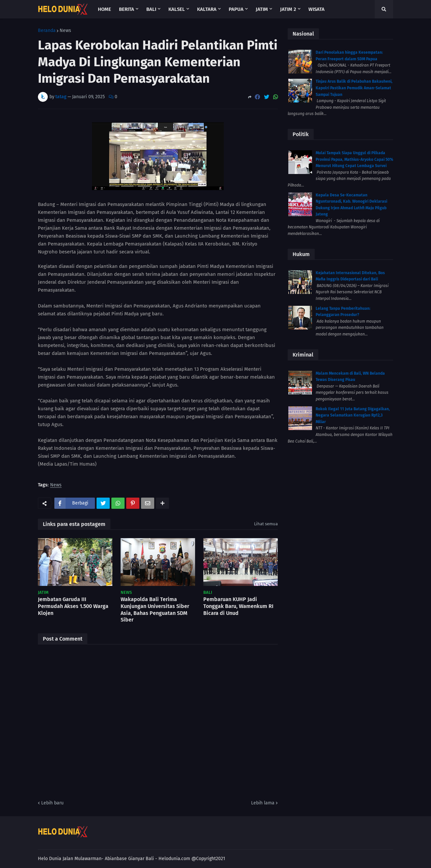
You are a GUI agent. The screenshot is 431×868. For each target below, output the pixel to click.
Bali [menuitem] (151, 9)
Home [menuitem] (104, 9)
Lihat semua (266, 524)
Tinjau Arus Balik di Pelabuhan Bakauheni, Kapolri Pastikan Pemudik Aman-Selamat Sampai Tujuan (354, 88)
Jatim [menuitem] (262, 9)
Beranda (47, 31)
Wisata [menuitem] (316, 9)
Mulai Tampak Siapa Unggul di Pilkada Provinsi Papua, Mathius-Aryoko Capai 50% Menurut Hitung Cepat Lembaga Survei (354, 159)
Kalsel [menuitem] (177, 9)
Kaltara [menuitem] (207, 9)
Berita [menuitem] (127, 9)
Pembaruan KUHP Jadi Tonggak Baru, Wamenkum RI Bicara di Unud (238, 606)
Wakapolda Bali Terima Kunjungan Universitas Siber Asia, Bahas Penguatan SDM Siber (155, 609)
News (65, 31)
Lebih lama (263, 803)
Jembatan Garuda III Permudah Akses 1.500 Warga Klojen (73, 606)
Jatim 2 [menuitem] (288, 9)
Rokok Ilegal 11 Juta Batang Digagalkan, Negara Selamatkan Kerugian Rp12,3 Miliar (353, 415)
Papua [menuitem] (236, 9)
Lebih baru (52, 803)
